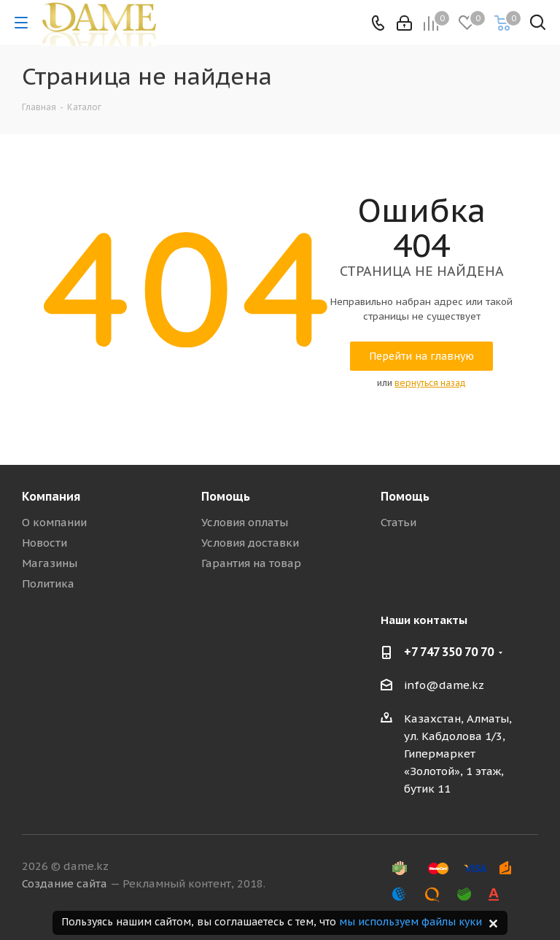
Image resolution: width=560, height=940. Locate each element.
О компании (54, 522)
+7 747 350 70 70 (449, 652)
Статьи (398, 522)
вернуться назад (430, 383)
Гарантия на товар (251, 563)
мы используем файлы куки (411, 922)
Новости (44, 543)
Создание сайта (65, 883)
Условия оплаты (245, 522)
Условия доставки (250, 543)
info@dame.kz (444, 685)
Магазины (50, 563)
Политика (48, 583)
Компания (51, 496)
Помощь (226, 496)
